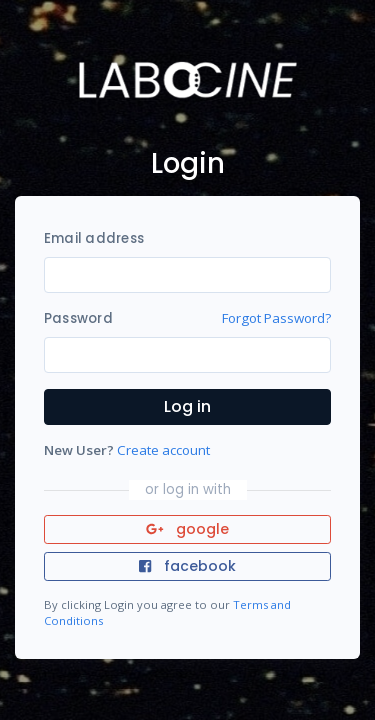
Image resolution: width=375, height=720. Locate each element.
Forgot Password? (276, 318)
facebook (187, 566)
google (187, 529)
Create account (163, 450)
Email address (94, 238)
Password (78, 318)
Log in (187, 406)
